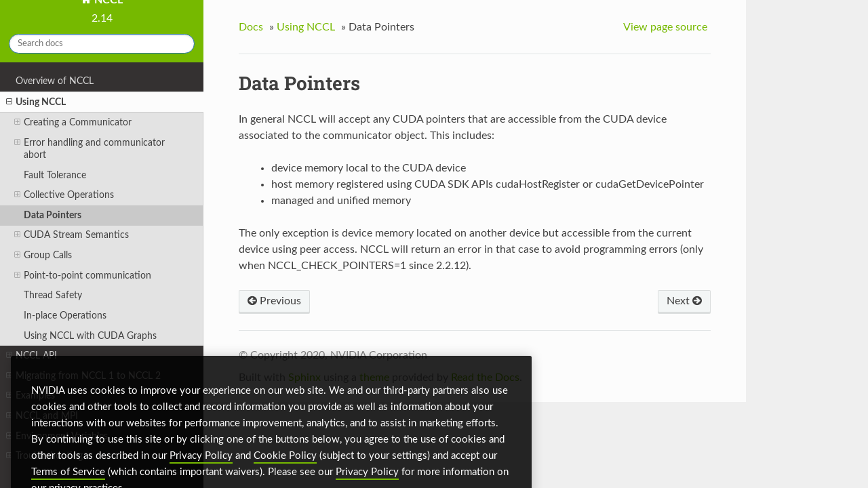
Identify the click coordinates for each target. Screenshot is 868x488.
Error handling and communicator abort (90, 148)
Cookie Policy (285, 468)
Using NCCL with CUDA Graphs (90, 336)
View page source (665, 27)
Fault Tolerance (55, 175)
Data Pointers (53, 215)
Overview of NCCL (55, 81)
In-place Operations (65, 316)
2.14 (102, 18)
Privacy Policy (201, 468)
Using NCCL (36, 102)
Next (684, 301)
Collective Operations (64, 195)
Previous (274, 301)
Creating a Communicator (73, 123)
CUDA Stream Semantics (72, 235)
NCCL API (32, 356)
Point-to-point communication (83, 276)
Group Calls (43, 256)
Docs (251, 27)
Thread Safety (53, 295)
